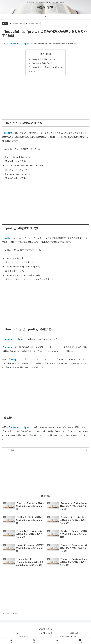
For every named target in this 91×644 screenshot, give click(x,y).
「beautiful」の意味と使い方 (43, 59)
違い (5, 24)
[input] (45, 450)
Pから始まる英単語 (33, 24)
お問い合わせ (75, 633)
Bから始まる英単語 (17, 24)
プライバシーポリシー (68, 636)
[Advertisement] (45, 96)
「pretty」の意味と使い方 (41, 63)
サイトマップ (23, 636)
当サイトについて (45, 633)
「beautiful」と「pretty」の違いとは (46, 67)
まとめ (33, 71)
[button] (86, 450)
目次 (42, 54)
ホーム (16, 633)
